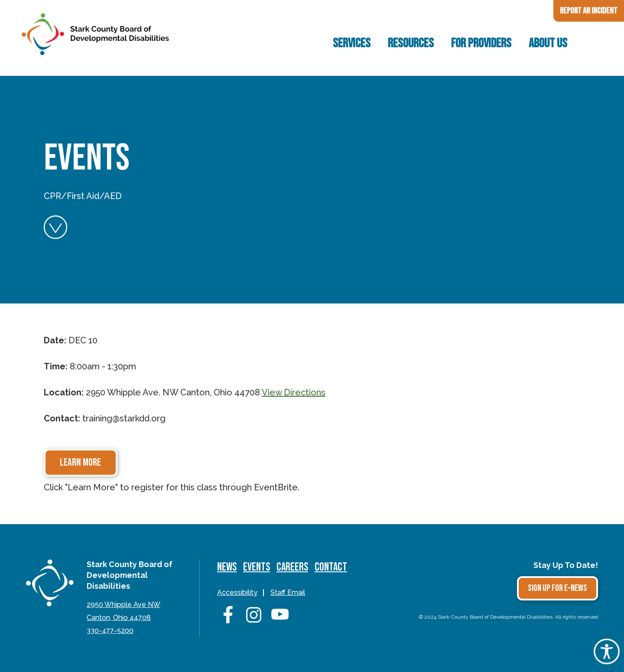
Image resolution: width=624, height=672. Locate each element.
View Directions (294, 392)
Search (591, 43)
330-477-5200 (110, 631)
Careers (292, 567)
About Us (548, 43)
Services (352, 43)
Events (257, 567)
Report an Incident (589, 11)
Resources (411, 43)
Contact (331, 567)
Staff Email (288, 592)
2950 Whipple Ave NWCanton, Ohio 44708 (123, 611)
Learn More (80, 462)
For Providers (481, 43)
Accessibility (237, 592)
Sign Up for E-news (557, 588)
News (227, 567)
